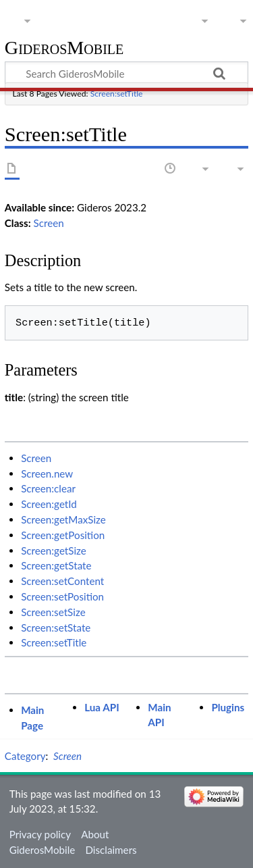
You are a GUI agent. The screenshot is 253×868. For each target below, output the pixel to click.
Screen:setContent (62, 581)
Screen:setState (56, 628)
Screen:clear (48, 488)
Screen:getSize (54, 551)
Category (25, 756)
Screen (49, 223)
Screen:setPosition (62, 596)
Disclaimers (111, 850)
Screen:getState (56, 565)
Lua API (102, 707)
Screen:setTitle (117, 94)
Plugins (228, 707)
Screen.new (47, 474)
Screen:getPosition (63, 535)
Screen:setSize (53, 612)
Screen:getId (49, 504)
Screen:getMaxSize (63, 519)
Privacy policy (40, 834)
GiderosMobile (64, 48)
